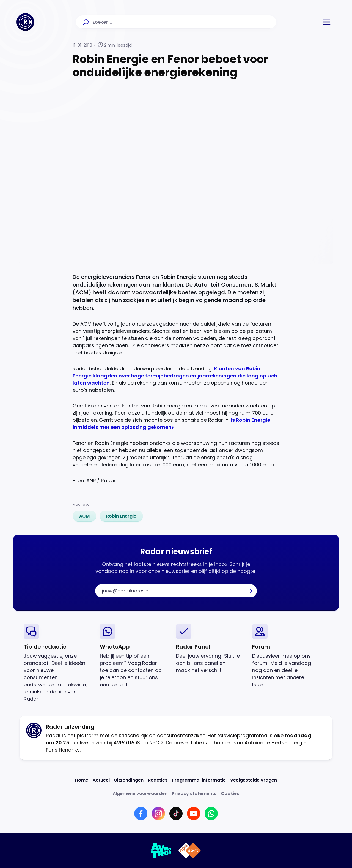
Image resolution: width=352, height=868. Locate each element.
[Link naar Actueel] (101, 780)
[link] (84, 516)
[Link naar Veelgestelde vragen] (254, 780)
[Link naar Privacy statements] (194, 794)
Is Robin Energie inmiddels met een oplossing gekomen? (171, 424)
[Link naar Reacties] (158, 780)
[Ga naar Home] (25, 22)
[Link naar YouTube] (194, 813)
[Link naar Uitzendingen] (129, 780)
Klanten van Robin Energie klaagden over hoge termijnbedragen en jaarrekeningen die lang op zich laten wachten (175, 376)
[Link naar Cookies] (230, 794)
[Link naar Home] (82, 780)
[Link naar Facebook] (141, 813)
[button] (327, 22)
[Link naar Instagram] (158, 813)
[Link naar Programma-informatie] (199, 780)
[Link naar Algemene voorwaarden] (140, 794)
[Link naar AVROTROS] (161, 851)
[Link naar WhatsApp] (211, 813)
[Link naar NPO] (190, 851)
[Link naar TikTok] (176, 813)
